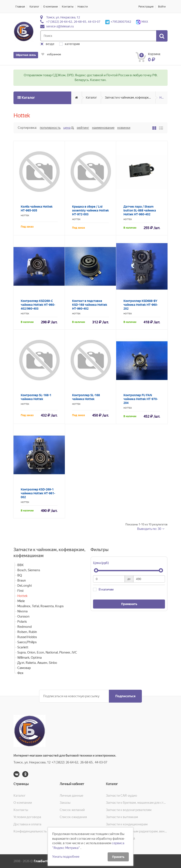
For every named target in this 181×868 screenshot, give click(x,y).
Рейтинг (83, 128)
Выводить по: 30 (149, 529)
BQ (20, 575)
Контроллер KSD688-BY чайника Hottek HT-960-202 (141, 305)
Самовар (24, 668)
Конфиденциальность (30, 831)
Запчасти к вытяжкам (122, 817)
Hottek (163, 97)
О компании (50, 7)
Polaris (22, 622)
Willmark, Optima (30, 658)
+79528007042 (118, 22)
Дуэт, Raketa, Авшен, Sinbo (37, 663)
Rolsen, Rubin (27, 632)
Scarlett (23, 647)
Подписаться (125, 696)
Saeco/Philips (27, 642)
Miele (21, 601)
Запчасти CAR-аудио (122, 796)
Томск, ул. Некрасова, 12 (63, 17)
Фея (20, 673)
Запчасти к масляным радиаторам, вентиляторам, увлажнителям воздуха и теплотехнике (137, 831)
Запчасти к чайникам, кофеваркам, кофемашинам (130, 97)
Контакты (68, 7)
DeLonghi (24, 586)
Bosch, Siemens (29, 570)
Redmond (24, 627)
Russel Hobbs (27, 637)
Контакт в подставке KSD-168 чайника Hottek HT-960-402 (90, 305)
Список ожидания (73, 817)
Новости (83, 7)
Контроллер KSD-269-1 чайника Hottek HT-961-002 (38, 493)
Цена (67, 128)
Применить (129, 604)
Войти (162, 7)
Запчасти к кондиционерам (127, 824)
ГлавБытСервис (46, 861)
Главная (20, 7)
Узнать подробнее (66, 857)
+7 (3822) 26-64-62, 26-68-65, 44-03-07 (73, 22)
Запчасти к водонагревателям (129, 810)
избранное (51, 54)
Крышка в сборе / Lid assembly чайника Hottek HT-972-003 (90, 210)
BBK (21, 565)
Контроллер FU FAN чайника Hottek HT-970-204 (141, 399)
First (21, 591)
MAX (142, 22)
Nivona (22, 611)
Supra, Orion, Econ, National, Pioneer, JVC (47, 652)
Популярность (50, 128)
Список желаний (72, 810)
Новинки (124, 128)
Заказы (65, 803)
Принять (118, 857)
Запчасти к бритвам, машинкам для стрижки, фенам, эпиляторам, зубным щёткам (137, 803)
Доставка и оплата (27, 824)
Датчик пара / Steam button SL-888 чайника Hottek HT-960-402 (140, 210)
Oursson (23, 616)
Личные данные (71, 796)
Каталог (34, 7)
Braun (22, 580)
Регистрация (146, 7)
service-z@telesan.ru (60, 26)
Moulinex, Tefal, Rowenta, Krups (40, 606)
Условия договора (27, 817)
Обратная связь (26, 55)
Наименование (103, 128)
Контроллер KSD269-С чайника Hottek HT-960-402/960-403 (38, 305)
